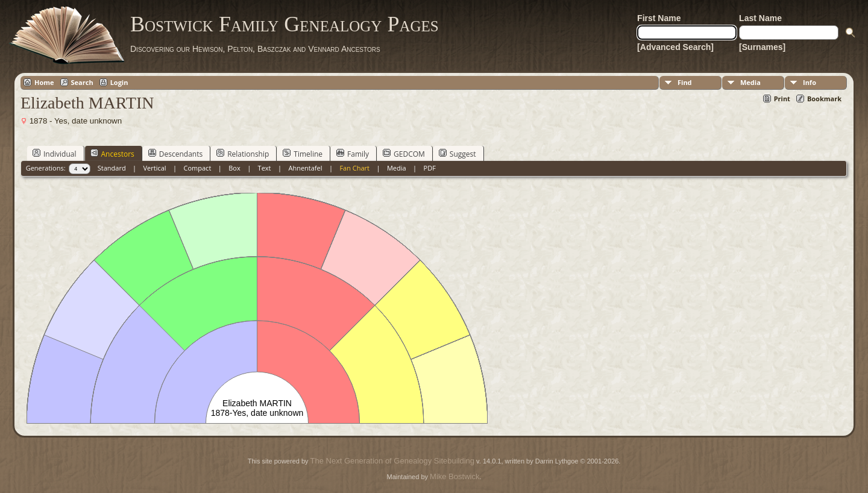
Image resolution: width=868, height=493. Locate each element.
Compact (198, 168)
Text (265, 168)
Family (353, 154)
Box (234, 168)
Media (750, 82)
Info (810, 82)
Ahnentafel (305, 168)
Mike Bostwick (454, 476)
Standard (112, 168)
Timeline (303, 154)
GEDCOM (404, 154)
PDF (430, 168)
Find (685, 82)
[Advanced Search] (675, 47)
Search (82, 82)
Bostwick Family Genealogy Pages (285, 24)
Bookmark (824, 99)
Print (782, 99)
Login (119, 82)
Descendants (175, 154)
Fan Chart (354, 168)
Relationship (243, 154)
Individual (55, 154)
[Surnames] (762, 47)
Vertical (155, 168)
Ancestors (112, 154)
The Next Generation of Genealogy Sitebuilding (392, 461)
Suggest (458, 154)
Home (44, 82)
